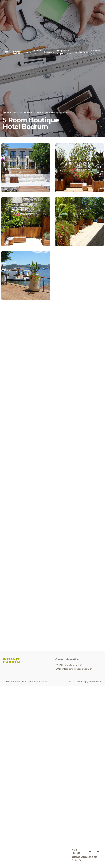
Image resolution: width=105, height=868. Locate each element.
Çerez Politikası (94, 682)
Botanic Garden (19, 682)
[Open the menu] (7, 52)
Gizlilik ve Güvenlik (75, 682)
